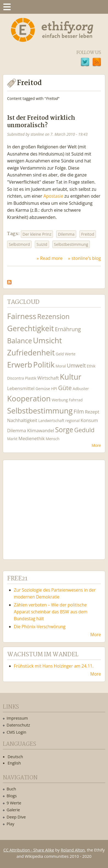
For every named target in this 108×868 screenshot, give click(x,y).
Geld (60, 354)
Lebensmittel (21, 388)
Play (10, 824)
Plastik (31, 378)
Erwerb (20, 365)
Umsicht (47, 340)
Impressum (17, 718)
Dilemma (66, 234)
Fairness (22, 316)
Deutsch (15, 757)
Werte (70, 354)
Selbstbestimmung (71, 244)
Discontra (15, 378)
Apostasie (53, 196)
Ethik (91, 366)
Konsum (89, 420)
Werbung (60, 400)
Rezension (53, 316)
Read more (51, 258)
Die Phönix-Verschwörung (40, 627)
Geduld (84, 430)
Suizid (42, 244)
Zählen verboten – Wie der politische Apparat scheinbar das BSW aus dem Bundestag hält (51, 612)
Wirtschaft (48, 378)
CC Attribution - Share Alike (29, 850)
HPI (54, 389)
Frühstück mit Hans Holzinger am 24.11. (54, 666)
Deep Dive (16, 817)
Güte (65, 388)
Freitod (88, 234)
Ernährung (68, 329)
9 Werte (14, 803)
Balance (20, 341)
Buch (11, 789)
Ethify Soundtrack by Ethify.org (48, 505)
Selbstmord (19, 244)
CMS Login (16, 732)
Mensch (53, 439)
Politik (44, 365)
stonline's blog (86, 258)
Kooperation (29, 398)
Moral (61, 366)
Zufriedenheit (31, 353)
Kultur (71, 377)
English (14, 763)
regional (72, 421)
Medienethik (32, 438)
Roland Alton (73, 850)
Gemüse (43, 389)
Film (79, 411)
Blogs (12, 796)
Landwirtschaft (51, 421)
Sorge (64, 430)
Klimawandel (41, 430)
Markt (12, 439)
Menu (7, 7)
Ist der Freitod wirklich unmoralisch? (41, 122)
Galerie (13, 810)
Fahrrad (76, 400)
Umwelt (76, 365)
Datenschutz (18, 725)
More (96, 445)
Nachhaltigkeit (22, 420)
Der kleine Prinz (37, 234)
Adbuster (81, 389)
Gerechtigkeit (31, 328)
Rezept (92, 412)
